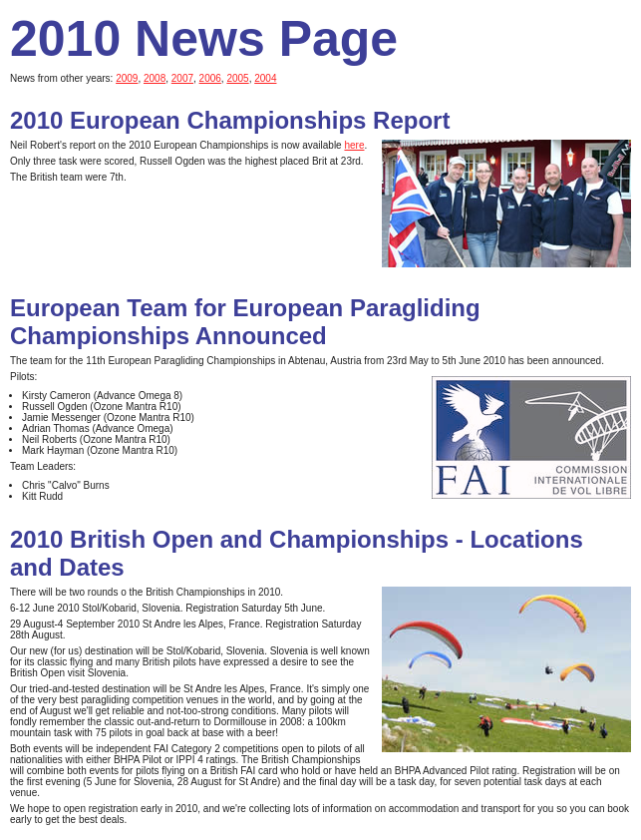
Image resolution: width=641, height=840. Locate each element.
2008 (155, 78)
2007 (182, 78)
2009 (127, 78)
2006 (210, 78)
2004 (265, 78)
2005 (237, 78)
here (354, 145)
